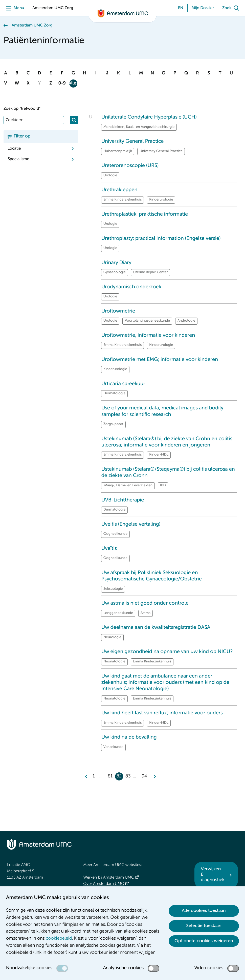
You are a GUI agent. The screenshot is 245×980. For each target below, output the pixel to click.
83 (128, 776)
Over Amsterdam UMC (104, 884)
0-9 (62, 83)
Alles (73, 83)
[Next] (154, 776)
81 (110, 776)
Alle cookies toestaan (204, 911)
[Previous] (86, 776)
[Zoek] (232, 8)
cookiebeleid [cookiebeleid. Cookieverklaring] (59, 939)
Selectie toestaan (204, 926)
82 (119, 776)
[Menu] (14, 8)
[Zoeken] (74, 120)
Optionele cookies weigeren (204, 941)
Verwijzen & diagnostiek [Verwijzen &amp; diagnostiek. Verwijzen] (213, 875)
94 (144, 776)
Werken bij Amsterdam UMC (109, 878)
